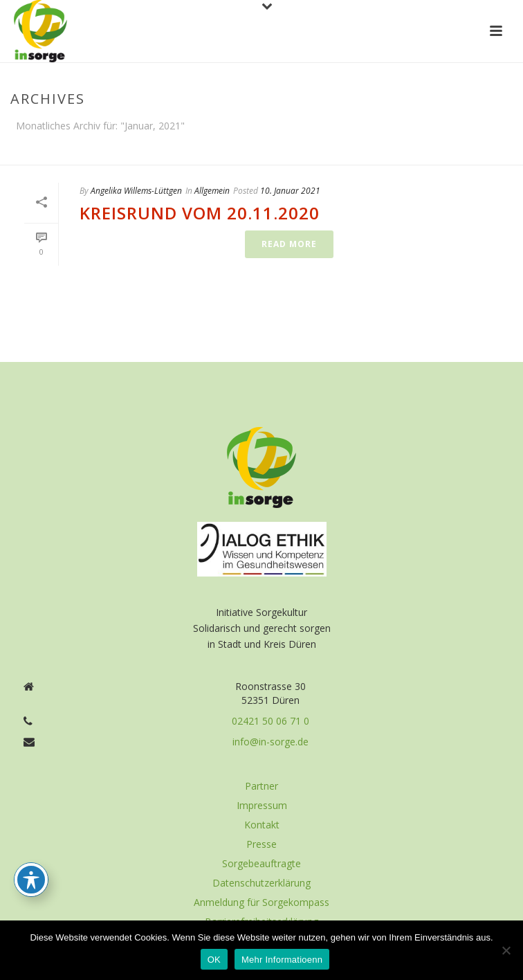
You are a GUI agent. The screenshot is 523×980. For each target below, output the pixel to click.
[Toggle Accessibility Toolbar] (31, 880)
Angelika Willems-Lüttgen (136, 191)
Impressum (262, 806)
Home (482, 152)
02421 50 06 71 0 (270, 721)
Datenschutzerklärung (261, 883)
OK (214, 960)
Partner (261, 786)
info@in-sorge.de (270, 742)
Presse (261, 844)
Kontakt (262, 825)
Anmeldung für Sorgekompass (261, 902)
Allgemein (212, 191)
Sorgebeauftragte (261, 864)
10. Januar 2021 (290, 191)
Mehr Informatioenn (282, 960)
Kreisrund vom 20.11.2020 (200, 213)
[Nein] (506, 950)
